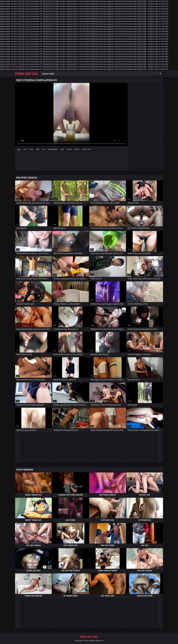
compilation (53, 149)
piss (62, 149)
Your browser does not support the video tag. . (71, 115)
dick (38, 149)
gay (19, 149)
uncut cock (86, 149)
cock (31, 149)
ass (44, 149)
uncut (69, 149)
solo (25, 149)
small (77, 149)
